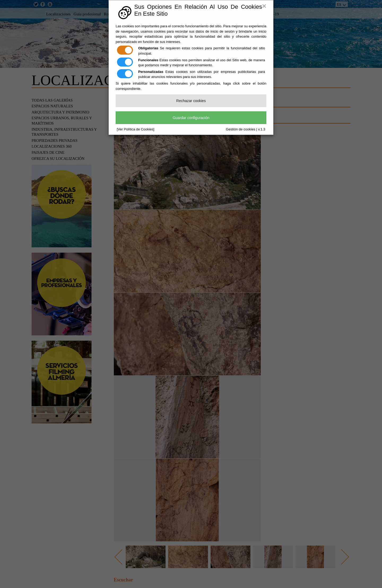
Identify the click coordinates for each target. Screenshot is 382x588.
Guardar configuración (191, 118)
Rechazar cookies (191, 101)
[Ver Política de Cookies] (136, 129)
